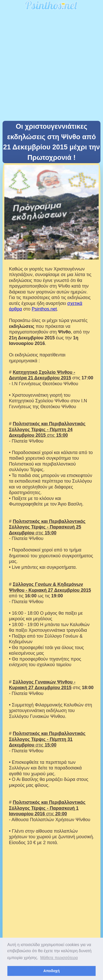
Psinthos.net (44, 309)
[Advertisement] (51, 67)
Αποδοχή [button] (52, 971)
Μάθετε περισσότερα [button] (59, 958)
